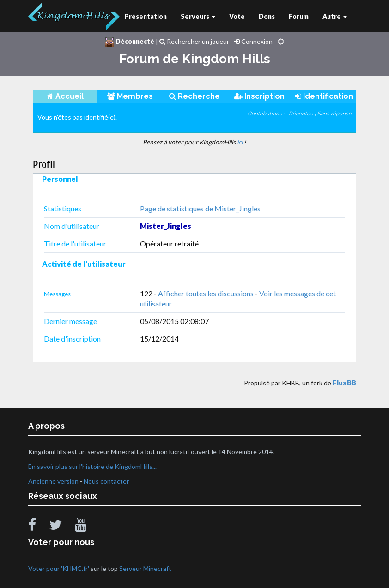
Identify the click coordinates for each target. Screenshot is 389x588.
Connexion (253, 41)
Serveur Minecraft (145, 568)
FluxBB (344, 383)
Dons (267, 16)
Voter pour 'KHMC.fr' (59, 568)
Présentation (146, 16)
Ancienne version (53, 481)
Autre (335, 16)
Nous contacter (106, 481)
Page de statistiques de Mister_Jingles (200, 208)
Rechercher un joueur (194, 41)
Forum (299, 16)
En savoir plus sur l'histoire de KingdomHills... (92, 466)
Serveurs (198, 16)
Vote (237, 16)
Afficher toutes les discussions (206, 293)
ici (240, 142)
